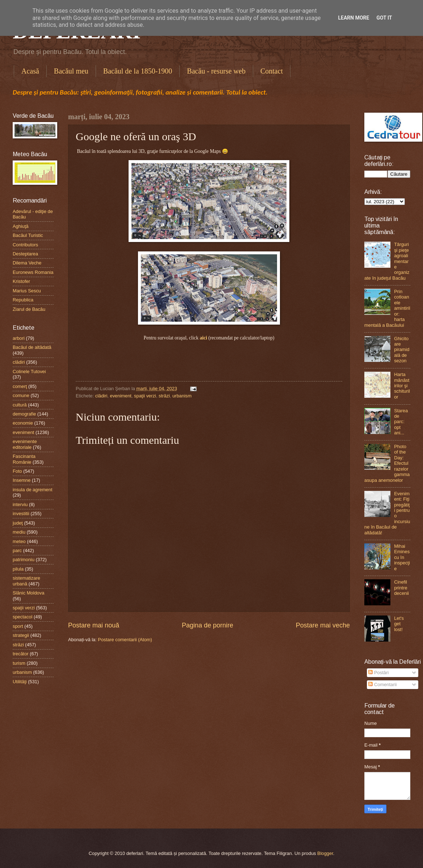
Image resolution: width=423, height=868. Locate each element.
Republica (23, 300)
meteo (19, 541)
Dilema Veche (27, 263)
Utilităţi (20, 682)
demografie (24, 414)
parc (17, 550)
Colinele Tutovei (29, 372)
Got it (384, 18)
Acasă (30, 71)
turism (19, 663)
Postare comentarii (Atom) (125, 640)
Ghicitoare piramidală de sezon (402, 350)
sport (18, 626)
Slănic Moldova (28, 593)
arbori (19, 338)
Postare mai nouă (94, 625)
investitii (21, 514)
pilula (18, 569)
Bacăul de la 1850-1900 (138, 71)
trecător (21, 654)
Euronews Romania (33, 272)
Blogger (325, 853)
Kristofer (21, 281)
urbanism (182, 396)
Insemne (22, 480)
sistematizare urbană (26, 581)
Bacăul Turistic (28, 235)
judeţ (18, 523)
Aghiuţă (21, 226)
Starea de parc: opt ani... (401, 422)
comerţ (20, 386)
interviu (20, 504)
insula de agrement (33, 490)
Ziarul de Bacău (29, 309)
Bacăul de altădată (32, 347)
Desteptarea (25, 254)
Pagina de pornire (208, 625)
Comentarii (382, 685)
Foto (17, 471)
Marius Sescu (27, 291)
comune (21, 395)
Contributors (25, 245)
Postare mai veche (323, 625)
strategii (21, 635)
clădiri (101, 396)
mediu (19, 532)
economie (23, 423)
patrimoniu (24, 560)
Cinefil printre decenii (401, 588)
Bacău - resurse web (216, 71)
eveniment (120, 396)
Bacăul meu (71, 71)
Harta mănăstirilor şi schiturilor (402, 386)
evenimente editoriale (25, 444)
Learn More (353, 18)
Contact (272, 71)
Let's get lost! (399, 624)
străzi (164, 396)
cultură (20, 405)
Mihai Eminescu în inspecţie (402, 557)
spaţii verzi (145, 396)
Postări (378, 673)
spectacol (22, 617)
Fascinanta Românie (24, 459)
